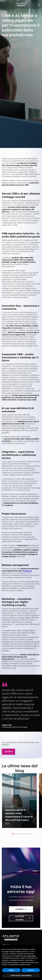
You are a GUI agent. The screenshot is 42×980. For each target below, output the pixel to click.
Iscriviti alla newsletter (23, 918)
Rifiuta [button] (11, 970)
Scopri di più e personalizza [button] (21, 975)
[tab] (13, 834)
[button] (39, 4)
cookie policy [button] (31, 956)
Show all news (21, 839)
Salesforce (27, 571)
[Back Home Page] (21, 4)
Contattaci (8, 752)
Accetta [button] (31, 970)
